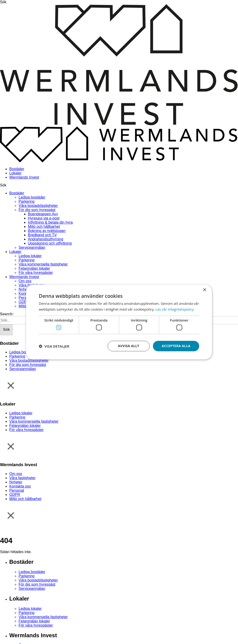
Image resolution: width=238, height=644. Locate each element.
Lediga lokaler (30, 256)
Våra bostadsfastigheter (38, 206)
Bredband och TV (42, 235)
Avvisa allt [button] (128, 346)
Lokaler (15, 173)
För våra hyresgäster (36, 273)
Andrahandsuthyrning (46, 239)
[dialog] (119, 322)
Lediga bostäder (32, 197)
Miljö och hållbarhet (44, 227)
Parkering (26, 201)
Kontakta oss (20, 486)
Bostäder (17, 169)
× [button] (204, 290)
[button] (54, 346)
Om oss (25, 281)
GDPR (24, 302)
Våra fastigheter (22, 478)
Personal (17, 490)
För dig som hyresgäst (37, 210)
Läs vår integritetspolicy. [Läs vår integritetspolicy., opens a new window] (175, 309)
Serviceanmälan (32, 247)
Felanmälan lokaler (34, 268)
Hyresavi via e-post (44, 218)
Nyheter (25, 289)
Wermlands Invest (24, 177)
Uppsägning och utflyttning (50, 243)
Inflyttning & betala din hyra (50, 222)
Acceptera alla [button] (176, 346)
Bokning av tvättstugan (47, 231)
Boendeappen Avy (43, 214)
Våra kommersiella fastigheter (43, 264)
